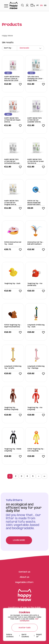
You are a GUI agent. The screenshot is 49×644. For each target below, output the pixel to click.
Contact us (24, 572)
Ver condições (29, 620)
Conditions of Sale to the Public (24, 608)
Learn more (19, 540)
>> (44, 476)
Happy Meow (7, 36)
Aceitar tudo (25, 628)
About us (24, 577)
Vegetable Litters (24, 582)
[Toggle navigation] (6, 6)
